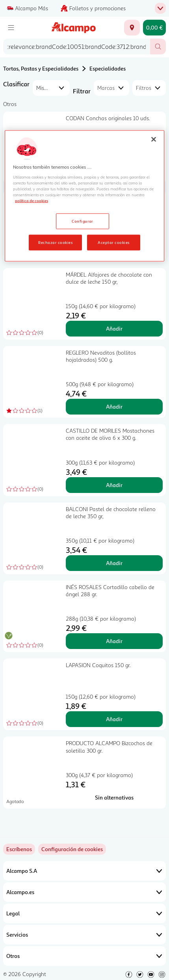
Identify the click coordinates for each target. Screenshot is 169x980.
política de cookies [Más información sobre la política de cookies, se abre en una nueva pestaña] (32, 200)
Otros (84, 956)
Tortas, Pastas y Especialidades (41, 68)
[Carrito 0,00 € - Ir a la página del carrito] (154, 28)
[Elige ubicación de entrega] (132, 28)
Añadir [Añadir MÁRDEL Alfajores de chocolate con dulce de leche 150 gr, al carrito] (114, 328)
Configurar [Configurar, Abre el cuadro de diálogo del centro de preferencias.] (83, 221)
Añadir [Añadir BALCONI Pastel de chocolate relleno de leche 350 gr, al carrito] (114, 563)
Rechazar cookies (55, 242)
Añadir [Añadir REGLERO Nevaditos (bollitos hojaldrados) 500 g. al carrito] (114, 406)
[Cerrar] (154, 139)
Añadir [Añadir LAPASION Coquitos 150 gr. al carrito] (114, 719)
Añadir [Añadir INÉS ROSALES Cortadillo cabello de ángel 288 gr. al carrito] (114, 641)
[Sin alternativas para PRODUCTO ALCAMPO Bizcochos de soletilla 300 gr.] (114, 798)
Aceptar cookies (113, 242)
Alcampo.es (84, 892)
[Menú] (11, 28)
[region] (85, 196)
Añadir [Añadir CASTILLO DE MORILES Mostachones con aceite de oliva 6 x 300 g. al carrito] (114, 485)
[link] (72, 849)
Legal (84, 913)
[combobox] (77, 46)
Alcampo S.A (84, 871)
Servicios (84, 935)
